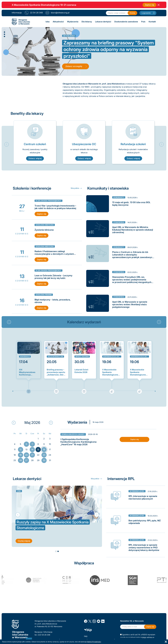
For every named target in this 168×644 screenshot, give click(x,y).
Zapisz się (149, 5)
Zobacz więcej (35, 158)
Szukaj (132, 13)
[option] (35, 142)
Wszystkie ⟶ (76, 188)
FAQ (86, 636)
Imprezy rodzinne (82, 357)
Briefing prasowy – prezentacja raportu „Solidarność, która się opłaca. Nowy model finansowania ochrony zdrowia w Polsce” (56, 372)
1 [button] (4, 30)
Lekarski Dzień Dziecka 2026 (81, 371)
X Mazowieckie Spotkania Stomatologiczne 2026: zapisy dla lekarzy (138, 372)
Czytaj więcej (24, 541)
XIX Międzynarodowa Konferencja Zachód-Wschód (27, 372)
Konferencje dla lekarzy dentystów (112, 357)
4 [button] (4, 36)
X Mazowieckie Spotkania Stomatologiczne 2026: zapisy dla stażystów (110, 372)
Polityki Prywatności (94, 642)
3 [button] (4, 34)
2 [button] (4, 32)
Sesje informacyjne (55, 357)
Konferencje (25, 357)
